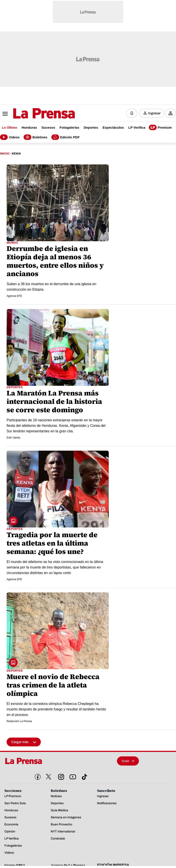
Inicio (5, 153)
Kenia (16, 153)
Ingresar (154, 113)
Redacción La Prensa (19, 721)
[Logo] (33, 113)
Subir (128, 760)
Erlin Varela (13, 437)
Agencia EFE (14, 296)
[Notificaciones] (132, 113)
